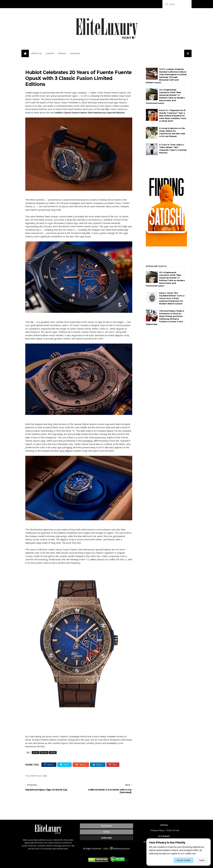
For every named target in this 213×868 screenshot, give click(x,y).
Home (146, 842)
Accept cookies (184, 860)
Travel (62, 53)
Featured (44, 752)
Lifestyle (36, 53)
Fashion (75, 53)
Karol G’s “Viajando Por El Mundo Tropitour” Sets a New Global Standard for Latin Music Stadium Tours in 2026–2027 (173, 116)
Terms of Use (173, 830)
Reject (202, 860)
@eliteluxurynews (120, 849)
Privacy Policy (157, 830)
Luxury (50, 53)
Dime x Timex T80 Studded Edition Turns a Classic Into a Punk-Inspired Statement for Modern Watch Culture (172, 298)
